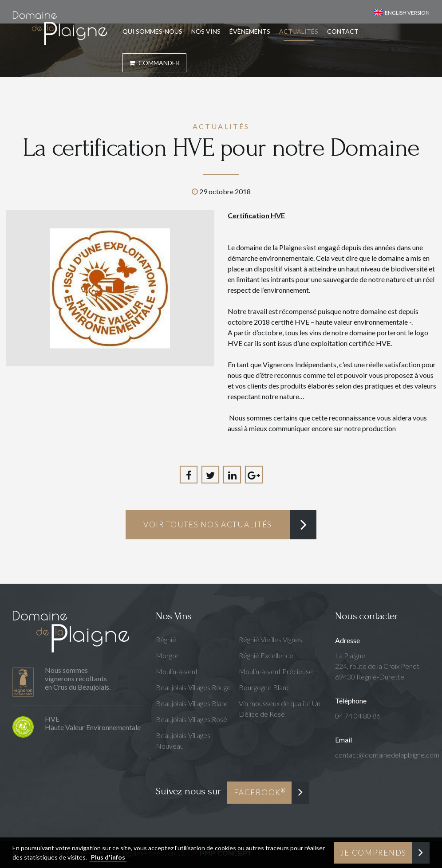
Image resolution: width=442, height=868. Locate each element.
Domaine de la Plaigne (60, 28)
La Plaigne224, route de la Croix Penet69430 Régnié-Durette (377, 666)
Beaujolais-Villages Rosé (191, 719)
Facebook (260, 792)
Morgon (168, 655)
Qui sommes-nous (152, 31)
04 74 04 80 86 (358, 716)
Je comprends (373, 853)
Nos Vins (206, 31)
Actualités (299, 31)
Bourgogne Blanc (264, 687)
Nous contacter (366, 616)
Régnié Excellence (266, 655)
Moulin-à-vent (177, 671)
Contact (343, 31)
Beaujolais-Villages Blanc (192, 703)
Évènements (250, 31)
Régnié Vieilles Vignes (270, 639)
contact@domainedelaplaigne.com (387, 755)
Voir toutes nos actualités (208, 524)
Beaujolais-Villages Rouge (193, 687)
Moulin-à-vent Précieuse (276, 671)
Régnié (166, 639)
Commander (154, 63)
